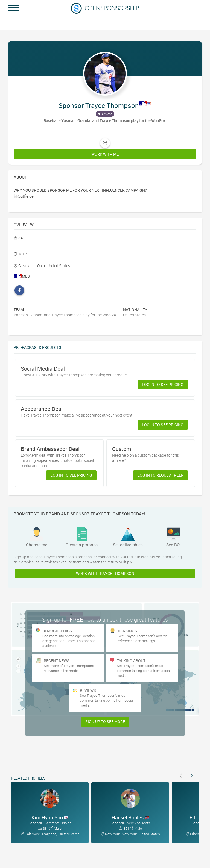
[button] (105, 100)
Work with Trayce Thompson (105, 573)
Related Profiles (28, 778)
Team (19, 310)
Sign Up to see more (105, 721)
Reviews (88, 690)
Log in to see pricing (163, 384)
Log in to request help (161, 475)
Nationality (135, 310)
